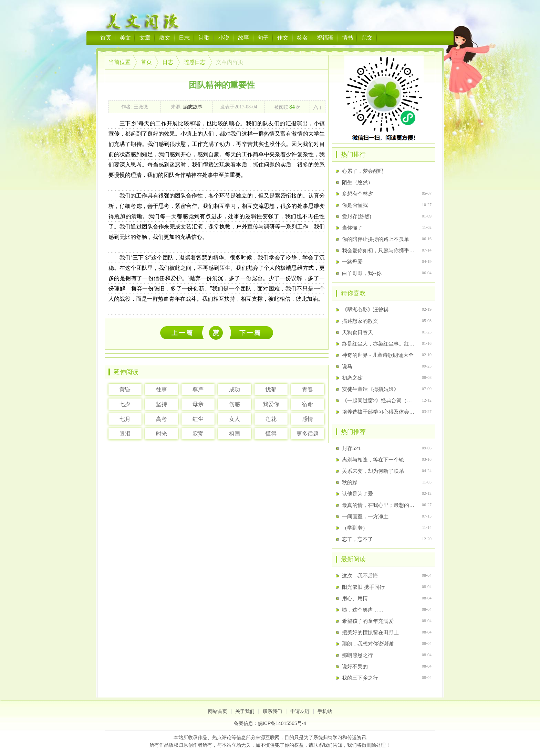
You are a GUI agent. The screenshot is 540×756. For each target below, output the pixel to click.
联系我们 (272, 711)
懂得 (271, 434)
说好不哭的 (355, 666)
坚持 (162, 404)
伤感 (235, 404)
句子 (263, 38)
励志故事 (193, 107)
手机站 (325, 711)
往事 (162, 389)
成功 (235, 389)
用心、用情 (355, 598)
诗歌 (204, 38)
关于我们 (245, 711)
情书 (347, 38)
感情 (308, 419)
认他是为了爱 (357, 494)
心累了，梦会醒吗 (363, 171)
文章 (145, 38)
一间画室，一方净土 (365, 516)
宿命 (308, 404)
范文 (367, 38)
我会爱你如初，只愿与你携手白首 (379, 250)
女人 (235, 419)
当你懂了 (352, 228)
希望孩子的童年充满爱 (368, 621)
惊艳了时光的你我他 (251, 333)
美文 (125, 38)
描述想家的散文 (360, 321)
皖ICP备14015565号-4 (282, 723)
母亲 (198, 404)
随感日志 (195, 62)
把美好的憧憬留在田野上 (370, 632)
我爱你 (271, 404)
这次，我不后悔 (184, 333)
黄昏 (125, 389)
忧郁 (271, 389)
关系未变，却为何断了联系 (373, 471)
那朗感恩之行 (357, 655)
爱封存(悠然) (357, 216)
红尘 (198, 419)
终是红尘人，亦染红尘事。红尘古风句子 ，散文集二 (379, 344)
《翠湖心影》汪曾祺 (365, 310)
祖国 (235, 434)
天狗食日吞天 (357, 332)
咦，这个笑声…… (363, 610)
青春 (308, 389)
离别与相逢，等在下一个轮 (373, 460)
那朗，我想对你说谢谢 (368, 644)
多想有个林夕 (357, 194)
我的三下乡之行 (360, 678)
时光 (162, 434)
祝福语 (325, 38)
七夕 (125, 404)
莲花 (271, 419)
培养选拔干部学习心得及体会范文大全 (379, 412)
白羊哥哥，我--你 (362, 273)
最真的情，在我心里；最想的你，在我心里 (379, 505)
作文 (283, 38)
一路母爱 (352, 262)
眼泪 (125, 434)
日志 (184, 38)
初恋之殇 (352, 378)
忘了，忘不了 (357, 539)
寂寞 (198, 434)
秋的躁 (350, 482)
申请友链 (300, 711)
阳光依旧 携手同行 (363, 587)
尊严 (198, 389)
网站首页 (218, 711)
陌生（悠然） (357, 182)
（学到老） (355, 528)
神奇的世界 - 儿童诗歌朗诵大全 (378, 355)
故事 (243, 38)
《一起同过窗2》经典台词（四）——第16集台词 (379, 400)
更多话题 (308, 434)
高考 (162, 419)
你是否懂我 (355, 205)
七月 (125, 419)
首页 (106, 38)
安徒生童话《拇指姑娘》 (370, 389)
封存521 (351, 448)
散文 (165, 38)
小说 (224, 38)
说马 (347, 366)
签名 (302, 38)
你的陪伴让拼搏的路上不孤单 (376, 239)
